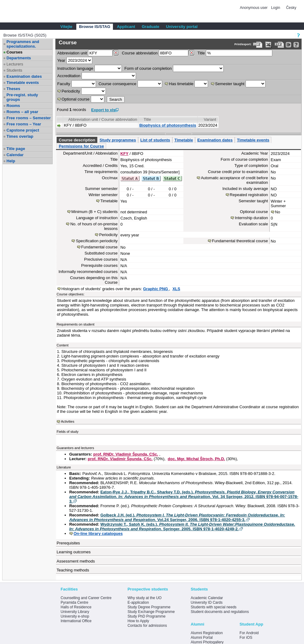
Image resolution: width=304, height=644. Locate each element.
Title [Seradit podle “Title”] (147, 119)
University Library (75, 612)
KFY (124, 154)
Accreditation (69, 76)
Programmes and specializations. (23, 44)
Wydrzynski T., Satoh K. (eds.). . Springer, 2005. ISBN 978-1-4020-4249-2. (182, 527)
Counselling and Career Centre (86, 598)
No (278, 212)
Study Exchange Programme (151, 612)
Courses (14, 52)
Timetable (184, 140)
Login (276, 8)
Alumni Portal (202, 638)
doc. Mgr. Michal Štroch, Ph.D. (196, 459)
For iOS (246, 638)
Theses (13, 89)
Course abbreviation (140, 53)
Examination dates (24, 76)
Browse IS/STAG (95, 27)
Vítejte (66, 27)
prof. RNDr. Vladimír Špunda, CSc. (126, 454)
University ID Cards (207, 603)
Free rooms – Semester (29, 118)
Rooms (13, 106)
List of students (155, 140)
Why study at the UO (144, 598)
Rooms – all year (22, 112)
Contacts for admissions (147, 626)
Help (11, 161)
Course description (77, 140)
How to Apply (138, 621)
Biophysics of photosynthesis (168, 125)
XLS (176, 289)
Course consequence (117, 84)
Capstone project (23, 130)
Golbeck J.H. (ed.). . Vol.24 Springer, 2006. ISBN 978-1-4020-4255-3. (177, 517)
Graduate (151, 27)
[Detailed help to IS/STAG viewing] (296, 45)
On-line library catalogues (98, 533)
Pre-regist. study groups (22, 97)
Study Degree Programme (149, 607)
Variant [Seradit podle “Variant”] (210, 119)
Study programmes (118, 140)
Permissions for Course (81, 146)
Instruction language (75, 68)
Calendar (15, 155)
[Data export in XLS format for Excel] (268, 45)
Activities (68, 421)
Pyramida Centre (74, 603)
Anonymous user (254, 8)
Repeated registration (249, 195)
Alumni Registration (207, 633)
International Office (76, 621)
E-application (138, 603)
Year (61, 60)
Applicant (126, 27)
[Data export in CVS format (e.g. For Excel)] (279, 45)
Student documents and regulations (220, 612)
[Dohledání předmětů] (192, 53)
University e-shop (75, 616)
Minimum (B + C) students (95, 212)
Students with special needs (214, 607)
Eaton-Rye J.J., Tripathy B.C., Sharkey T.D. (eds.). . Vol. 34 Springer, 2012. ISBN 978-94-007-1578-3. (184, 497)
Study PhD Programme (146, 616)
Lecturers (15, 64)
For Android (249, 633)
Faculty (64, 84)
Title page (16, 149)
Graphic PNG (156, 289)
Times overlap (20, 136)
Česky (291, 8)
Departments (19, 58)
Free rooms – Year (24, 124)
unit (72, 53)
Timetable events (23, 83)
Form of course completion (148, 68)
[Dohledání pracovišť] (116, 53)
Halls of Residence (76, 607)
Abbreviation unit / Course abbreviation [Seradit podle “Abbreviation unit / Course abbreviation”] (103, 119)
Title (201, 53)
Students (14, 70)
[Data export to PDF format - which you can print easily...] (258, 45)
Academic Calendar (207, 598)
